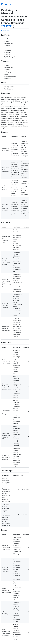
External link (5, 31)
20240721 (7, 26)
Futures (6, 4)
